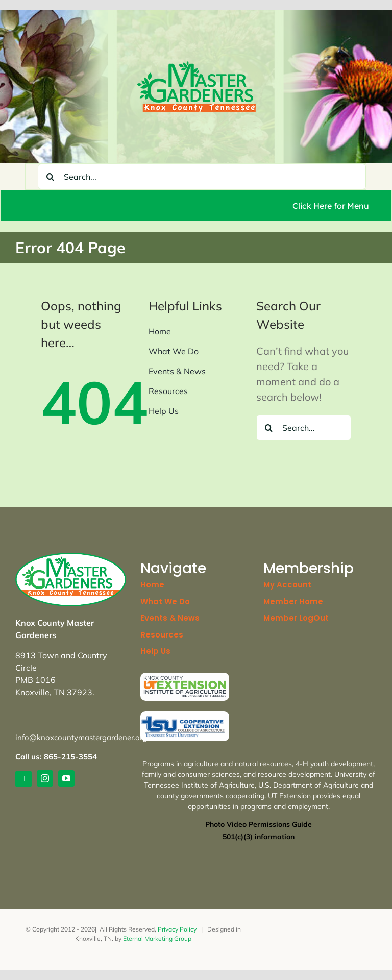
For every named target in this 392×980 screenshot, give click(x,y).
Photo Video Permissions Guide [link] (259, 824)
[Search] (51, 177)
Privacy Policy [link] (177, 929)
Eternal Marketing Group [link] (157, 938)
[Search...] (202, 177)
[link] (196, 66)
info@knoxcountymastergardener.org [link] (81, 737)
